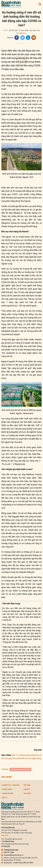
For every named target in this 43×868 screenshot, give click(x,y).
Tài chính (27, 793)
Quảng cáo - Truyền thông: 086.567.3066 (17, 863)
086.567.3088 (8, 852)
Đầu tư (5, 798)
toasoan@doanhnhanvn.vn (12, 855)
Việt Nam (27, 785)
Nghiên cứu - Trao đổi (11, 785)
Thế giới (27, 789)
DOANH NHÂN (7, 789)
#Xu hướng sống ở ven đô (20, 769)
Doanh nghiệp (8, 793)
